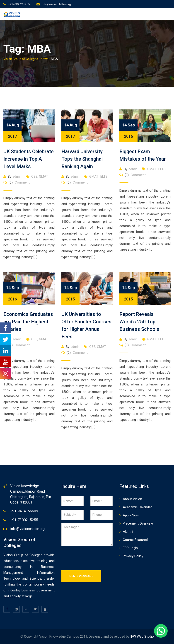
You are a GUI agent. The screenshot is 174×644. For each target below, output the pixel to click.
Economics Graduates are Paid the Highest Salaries (28, 322)
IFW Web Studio (142, 637)
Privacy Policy (133, 556)
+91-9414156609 (24, 511)
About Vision (132, 499)
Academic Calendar (137, 507)
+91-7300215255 (19, 4)
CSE (34, 177)
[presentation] (96, 558)
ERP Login (130, 548)
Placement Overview (138, 523)
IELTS (104, 177)
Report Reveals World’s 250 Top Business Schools (139, 322)
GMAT (43, 177)
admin (17, 177)
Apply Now (131, 515)
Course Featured (135, 540)
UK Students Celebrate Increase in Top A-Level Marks (29, 159)
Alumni (128, 532)
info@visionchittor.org (56, 4)
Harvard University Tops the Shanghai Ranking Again (82, 159)
